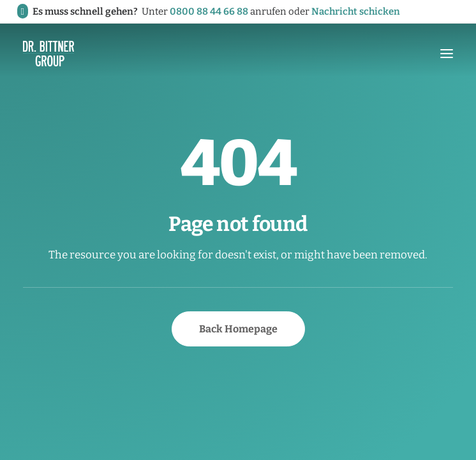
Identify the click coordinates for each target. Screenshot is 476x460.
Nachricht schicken (356, 11)
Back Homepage (238, 329)
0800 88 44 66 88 (209, 11)
